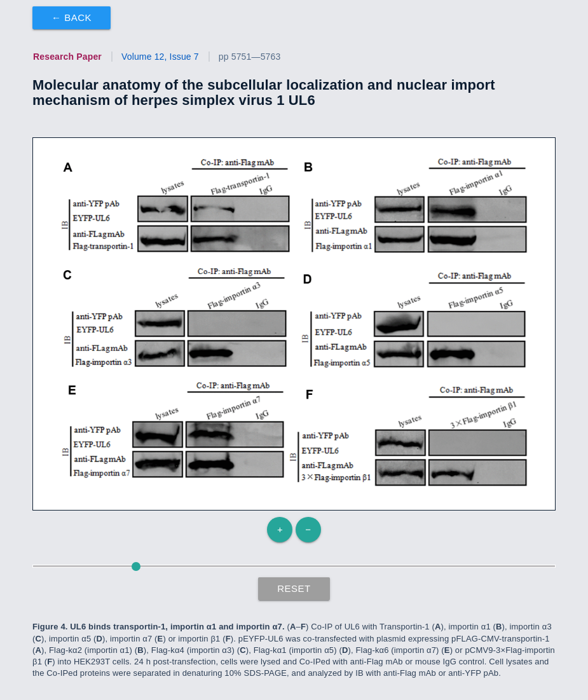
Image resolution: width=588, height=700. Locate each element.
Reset (294, 588)
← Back (72, 17)
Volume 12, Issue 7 (160, 57)
